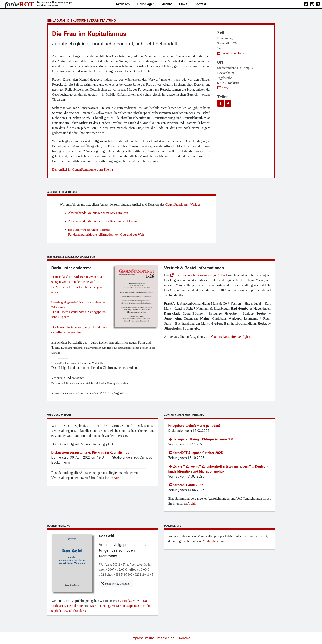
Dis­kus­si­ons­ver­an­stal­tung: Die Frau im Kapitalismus (90, 452)
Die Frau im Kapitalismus (89, 34)
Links (183, 4)
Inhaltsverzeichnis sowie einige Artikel (199, 275)
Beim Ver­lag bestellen (116, 584)
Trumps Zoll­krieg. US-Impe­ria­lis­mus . (201, 439)
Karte (223, 88)
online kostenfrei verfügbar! (231, 337)
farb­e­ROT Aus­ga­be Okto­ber (196, 453)
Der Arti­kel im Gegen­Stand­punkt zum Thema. (83, 169)
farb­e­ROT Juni (186, 485)
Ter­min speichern (231, 53)
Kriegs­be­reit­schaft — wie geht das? (194, 426)
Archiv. (119, 478)
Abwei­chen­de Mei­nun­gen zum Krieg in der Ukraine (103, 221)
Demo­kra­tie (75, 606)
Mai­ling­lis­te (211, 541)
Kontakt (200, 4)
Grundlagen (146, 4)
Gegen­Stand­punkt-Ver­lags (183, 204)
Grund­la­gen (128, 601)
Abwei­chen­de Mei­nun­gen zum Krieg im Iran (98, 213)
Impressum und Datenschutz (153, 638)
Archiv (167, 4)
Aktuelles (123, 4)
